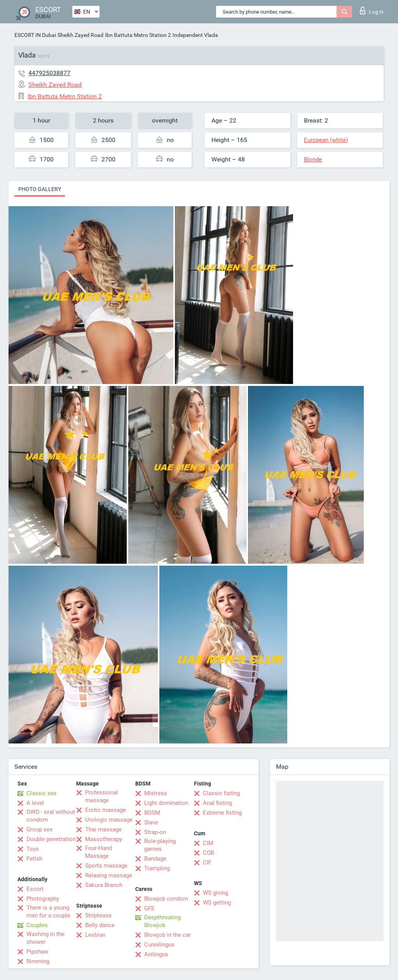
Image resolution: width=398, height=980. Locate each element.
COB (209, 853)
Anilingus (156, 954)
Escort (35, 889)
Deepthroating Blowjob (162, 921)
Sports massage (106, 866)
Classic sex (41, 793)
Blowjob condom (166, 899)
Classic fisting (221, 793)
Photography (43, 899)
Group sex (39, 829)
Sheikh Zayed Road (80, 35)
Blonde (313, 160)
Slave (151, 822)
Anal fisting (217, 803)
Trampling (157, 868)
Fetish (34, 859)
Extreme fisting (222, 813)
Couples (37, 925)
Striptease (98, 915)
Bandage (155, 859)
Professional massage (102, 796)
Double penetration (51, 839)
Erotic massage (106, 810)
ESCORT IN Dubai (35, 35)
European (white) (326, 140)
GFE (149, 908)
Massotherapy (104, 839)
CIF (207, 863)
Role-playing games (160, 845)
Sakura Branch (104, 885)
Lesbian (95, 935)
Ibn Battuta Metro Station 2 (138, 35)
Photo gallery (40, 189)
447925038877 (49, 73)
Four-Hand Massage (99, 852)
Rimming (38, 961)
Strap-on (155, 832)
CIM (208, 843)
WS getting (217, 903)
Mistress (156, 793)
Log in (372, 11)
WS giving (216, 893)
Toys (33, 849)
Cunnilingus (159, 945)
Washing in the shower (45, 938)
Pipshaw (37, 952)
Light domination (166, 803)
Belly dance (100, 925)
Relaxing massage (109, 875)
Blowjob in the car (168, 935)
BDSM (152, 813)
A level (35, 803)
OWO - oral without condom (51, 816)
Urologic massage (109, 820)
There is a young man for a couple (48, 912)
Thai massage (103, 829)
